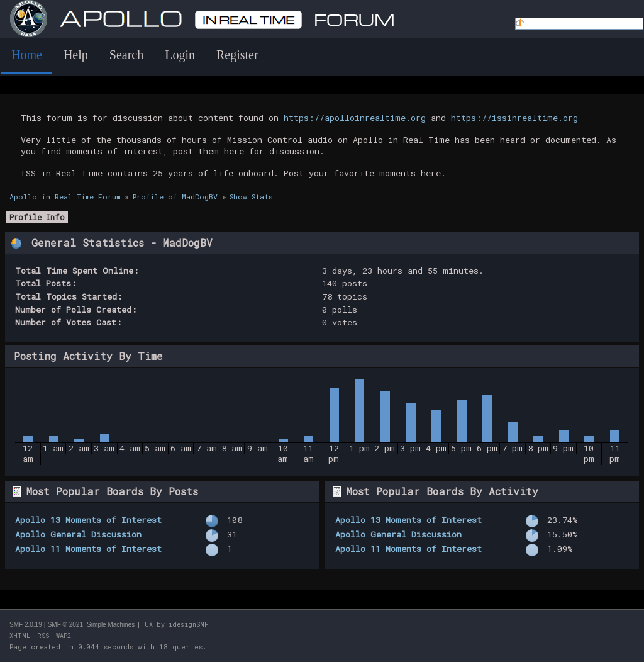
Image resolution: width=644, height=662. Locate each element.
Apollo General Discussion (78, 534)
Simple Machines (111, 625)
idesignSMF (188, 625)
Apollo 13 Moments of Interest (88, 520)
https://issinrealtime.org (514, 118)
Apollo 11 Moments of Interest (88, 549)
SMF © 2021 (65, 625)
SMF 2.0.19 (26, 625)
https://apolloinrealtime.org (355, 118)
